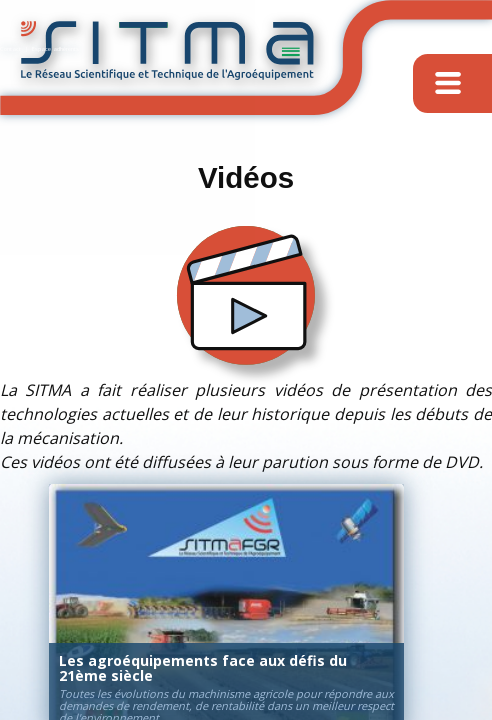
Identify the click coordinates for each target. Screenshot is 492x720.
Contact (10, 49)
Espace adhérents (55, 49)
